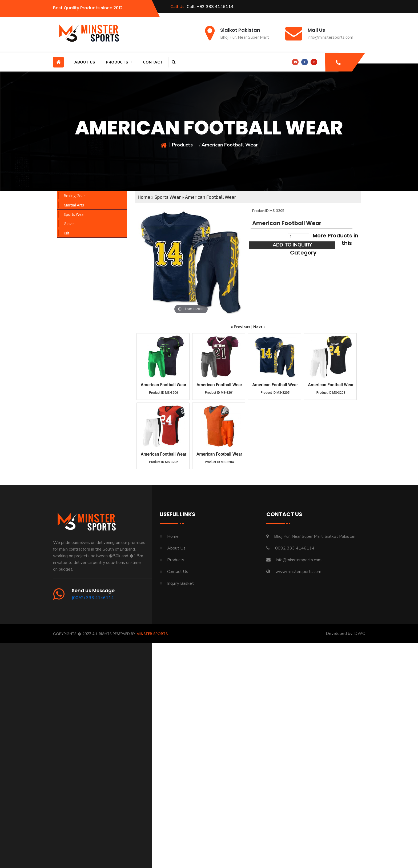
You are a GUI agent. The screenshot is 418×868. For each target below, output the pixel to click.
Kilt (67, 233)
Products (117, 62)
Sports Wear (74, 214)
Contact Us (178, 572)
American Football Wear (210, 197)
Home (144, 197)
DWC (360, 634)
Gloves (70, 224)
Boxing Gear (74, 196)
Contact (153, 62)
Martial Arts (74, 205)
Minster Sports (152, 634)
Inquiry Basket (180, 583)
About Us (85, 62)
